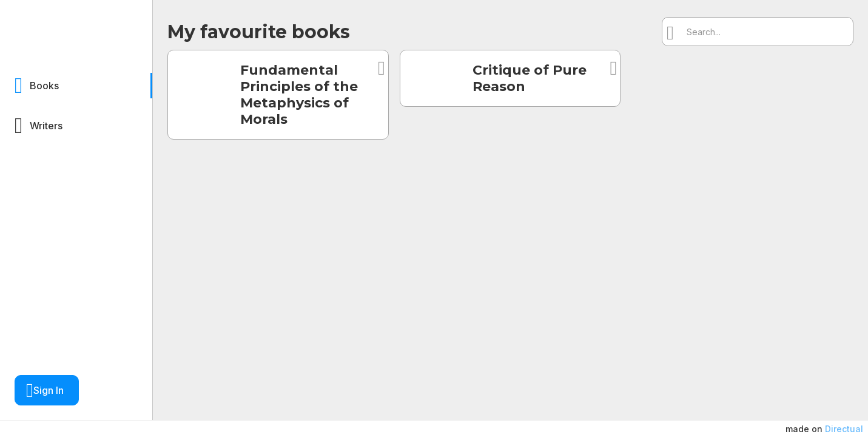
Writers (46, 126)
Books (44, 86)
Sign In (49, 390)
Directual (844, 429)
